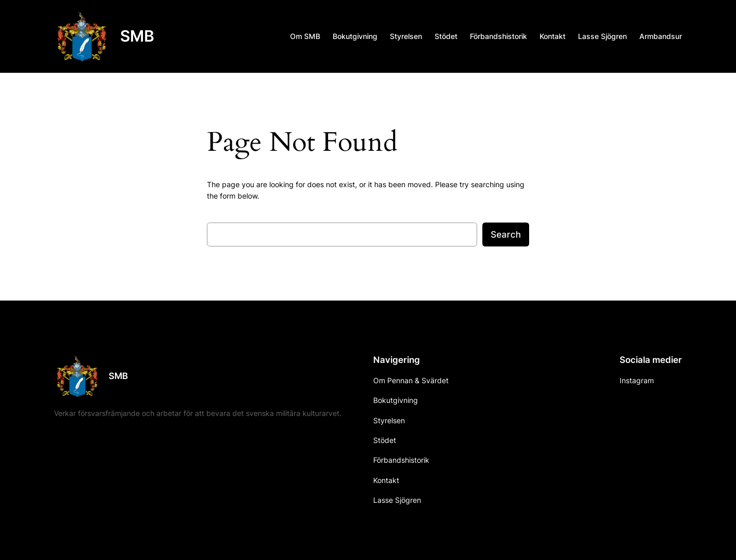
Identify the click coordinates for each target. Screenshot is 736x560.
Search (506, 235)
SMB (137, 36)
